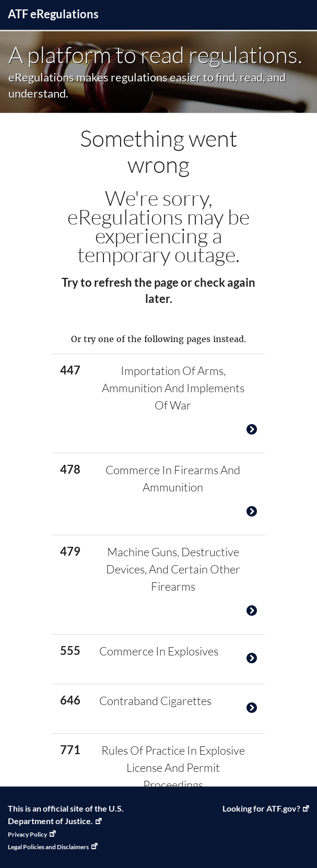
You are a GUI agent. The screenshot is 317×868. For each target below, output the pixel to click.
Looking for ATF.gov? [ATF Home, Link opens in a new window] (261, 808)
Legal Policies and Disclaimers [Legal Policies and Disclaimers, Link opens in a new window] (48, 847)
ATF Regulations (53, 14)
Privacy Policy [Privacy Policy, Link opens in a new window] (27, 834)
